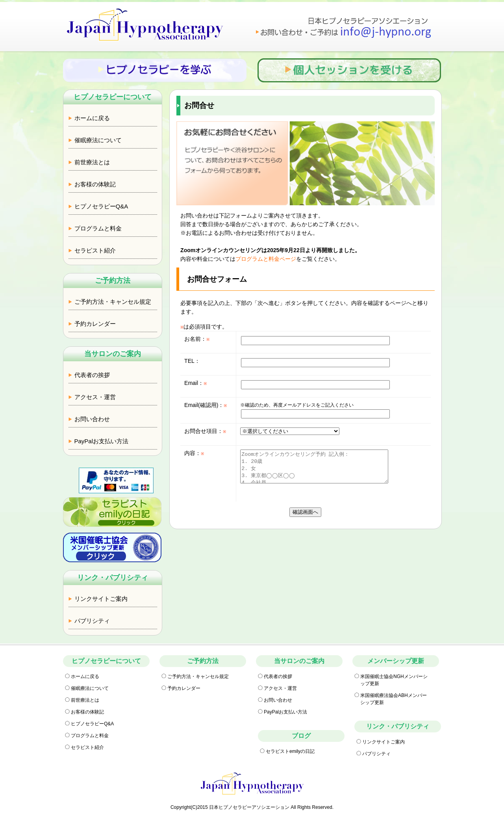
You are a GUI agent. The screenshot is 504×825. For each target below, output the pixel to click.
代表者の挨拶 (92, 375)
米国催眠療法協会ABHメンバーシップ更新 (394, 699)
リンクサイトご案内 (101, 599)
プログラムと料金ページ (266, 259)
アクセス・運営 (95, 397)
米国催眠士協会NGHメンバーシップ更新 (394, 680)
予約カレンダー (95, 324)
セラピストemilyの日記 (290, 751)
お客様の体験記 (95, 184)
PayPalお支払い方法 (102, 441)
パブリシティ (92, 621)
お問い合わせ (92, 419)
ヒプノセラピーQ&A (101, 206)
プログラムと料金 (98, 228)
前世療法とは (92, 162)
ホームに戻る (92, 118)
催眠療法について (98, 140)
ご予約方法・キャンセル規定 (113, 302)
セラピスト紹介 (95, 250)
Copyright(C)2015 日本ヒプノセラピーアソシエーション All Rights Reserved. (252, 807)
